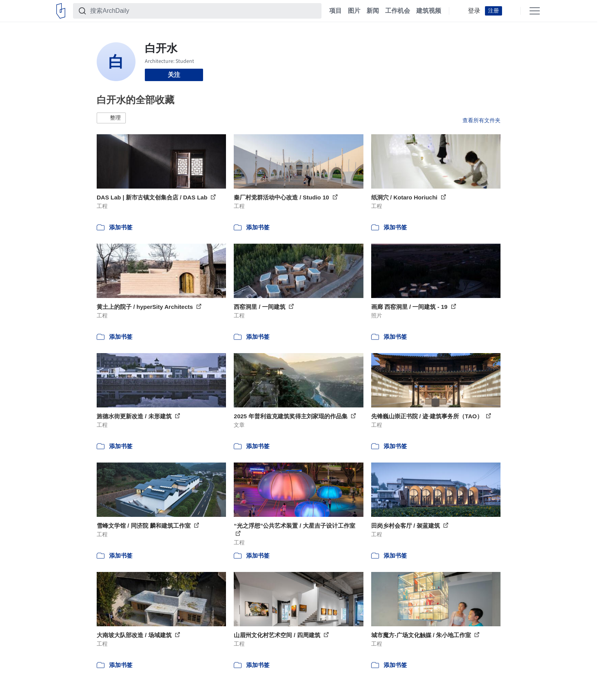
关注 (174, 75)
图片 (354, 11)
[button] (111, 118)
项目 (335, 11)
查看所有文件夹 (481, 120)
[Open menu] (535, 11)
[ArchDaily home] (61, 11)
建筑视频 (429, 11)
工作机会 (398, 11)
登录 (474, 11)
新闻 (373, 11)
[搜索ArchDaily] (203, 11)
